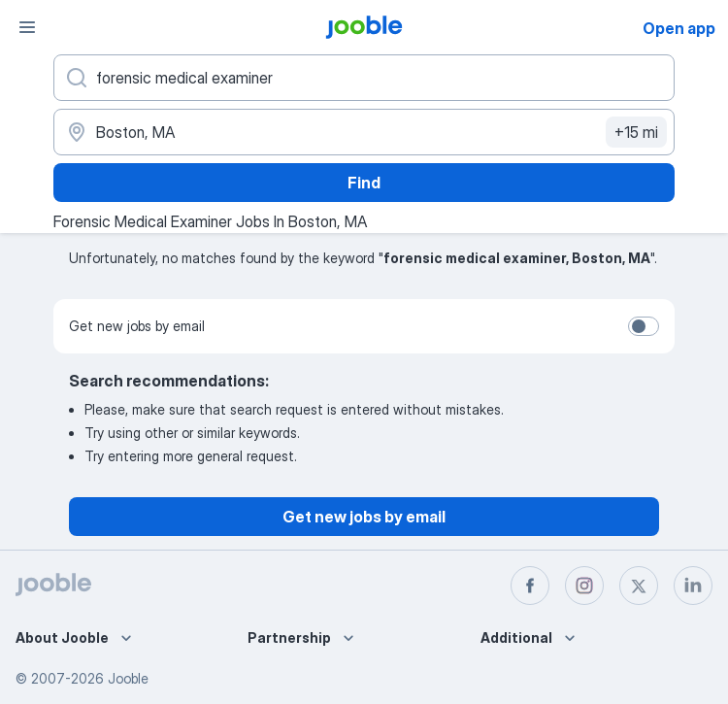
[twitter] (639, 586)
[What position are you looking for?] (364, 78)
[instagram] (584, 586)
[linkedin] (693, 586)
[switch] (644, 326)
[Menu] (27, 27)
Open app (679, 28)
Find (364, 183)
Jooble (128, 678)
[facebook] (530, 586)
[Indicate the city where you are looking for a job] (364, 132)
